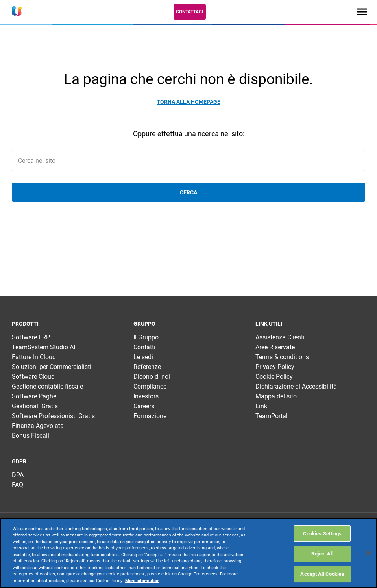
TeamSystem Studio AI (43, 347)
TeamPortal (272, 416)
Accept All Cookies (322, 574)
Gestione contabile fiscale (47, 386)
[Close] (368, 553)
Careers (144, 406)
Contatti (144, 347)
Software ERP (31, 337)
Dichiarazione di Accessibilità (296, 386)
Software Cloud (33, 377)
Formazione (150, 416)
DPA (18, 475)
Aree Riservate (275, 347)
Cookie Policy (274, 377)
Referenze (147, 367)
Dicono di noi (152, 377)
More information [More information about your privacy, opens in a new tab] (142, 581)
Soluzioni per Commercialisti (52, 367)
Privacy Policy (275, 367)
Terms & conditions (282, 357)
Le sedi (143, 357)
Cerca (188, 192)
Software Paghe (34, 396)
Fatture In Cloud (34, 357)
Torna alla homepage (188, 102)
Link (261, 406)
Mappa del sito (276, 396)
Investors (146, 396)
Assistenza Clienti (280, 337)
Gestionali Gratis (35, 406)
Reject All (322, 554)
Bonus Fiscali (30, 436)
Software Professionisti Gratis (53, 416)
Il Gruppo (146, 337)
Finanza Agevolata (38, 426)
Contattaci (190, 12)
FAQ (18, 485)
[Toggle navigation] (362, 12)
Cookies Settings (322, 534)
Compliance (150, 386)
